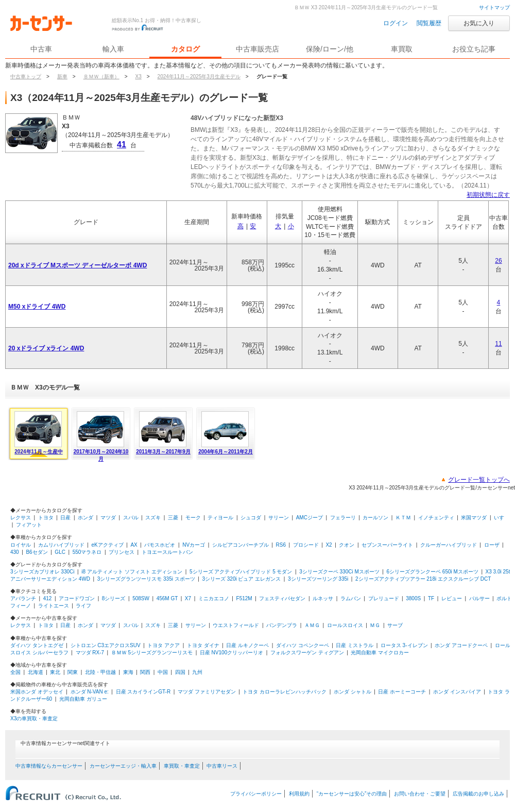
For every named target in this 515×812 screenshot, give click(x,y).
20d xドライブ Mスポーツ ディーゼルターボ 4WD (78, 265)
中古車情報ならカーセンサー (49, 766)
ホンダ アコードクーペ (461, 645)
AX (134, 545)
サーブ (395, 625)
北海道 (36, 672)
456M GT (167, 598)
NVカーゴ (194, 545)
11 (498, 344)
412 (48, 598)
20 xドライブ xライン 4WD (46, 348)
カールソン (375, 518)
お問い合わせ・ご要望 (420, 794)
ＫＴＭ (403, 518)
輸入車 (113, 49)
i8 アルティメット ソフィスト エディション (132, 572)
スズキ (153, 518)
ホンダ (85, 518)
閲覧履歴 (429, 23)
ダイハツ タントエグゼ (37, 645)
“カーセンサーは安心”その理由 (352, 794)
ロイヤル (21, 545)
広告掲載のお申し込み (478, 794)
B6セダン (37, 552)
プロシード (306, 545)
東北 (55, 672)
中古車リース (222, 766)
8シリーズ (114, 598)
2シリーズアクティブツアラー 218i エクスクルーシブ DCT (423, 579)
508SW (141, 598)
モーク (193, 518)
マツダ (108, 518)
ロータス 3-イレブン (404, 645)
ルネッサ (323, 598)
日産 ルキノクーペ (247, 645)
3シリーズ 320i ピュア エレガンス (241, 579)
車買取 (402, 49)
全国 (15, 672)
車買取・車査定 (182, 766)
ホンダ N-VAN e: (90, 692)
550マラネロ (87, 552)
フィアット (29, 525)
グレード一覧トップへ (479, 480)
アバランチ (23, 598)
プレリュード (384, 598)
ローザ (492, 545)
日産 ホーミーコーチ (402, 692)
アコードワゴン (77, 598)
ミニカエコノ (214, 598)
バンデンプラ (282, 625)
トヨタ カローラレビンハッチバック (285, 692)
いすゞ (502, 518)
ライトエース (54, 606)
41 (122, 145)
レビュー (452, 598)
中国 (163, 672)
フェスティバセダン (282, 598)
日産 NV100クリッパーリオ (231, 653)
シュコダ (251, 518)
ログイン (396, 23)
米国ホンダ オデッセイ (37, 692)
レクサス (21, 518)
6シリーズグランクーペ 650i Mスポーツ (433, 572)
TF (431, 598)
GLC (60, 552)
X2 (329, 545)
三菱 (173, 518)
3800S (413, 598)
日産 (65, 518)
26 (498, 261)
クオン (347, 545)
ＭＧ (375, 625)
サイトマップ (494, 7)
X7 (188, 598)
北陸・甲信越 (100, 672)
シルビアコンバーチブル (241, 545)
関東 (73, 672)
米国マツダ (474, 518)
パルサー (479, 598)
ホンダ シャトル (353, 692)
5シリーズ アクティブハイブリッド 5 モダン (241, 572)
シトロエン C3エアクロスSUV (106, 645)
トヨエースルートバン (167, 552)
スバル (131, 518)
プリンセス (122, 552)
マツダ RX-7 (90, 653)
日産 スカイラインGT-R (143, 692)
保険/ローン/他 (330, 49)
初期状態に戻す (488, 195)
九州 (197, 672)
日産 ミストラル (355, 645)
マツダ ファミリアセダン (207, 692)
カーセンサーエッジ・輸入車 (123, 766)
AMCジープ (310, 518)
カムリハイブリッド (61, 545)
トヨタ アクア (164, 645)
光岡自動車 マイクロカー (380, 653)
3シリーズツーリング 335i (318, 579)
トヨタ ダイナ (203, 645)
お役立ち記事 (474, 49)
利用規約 (299, 794)
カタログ (185, 49)
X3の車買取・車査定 (34, 718)
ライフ (83, 606)
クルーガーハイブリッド (449, 545)
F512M (244, 598)
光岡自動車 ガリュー (83, 699)
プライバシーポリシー (256, 794)
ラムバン (351, 598)
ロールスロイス (345, 625)
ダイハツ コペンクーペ (303, 645)
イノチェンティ (436, 518)
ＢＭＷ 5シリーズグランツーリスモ (152, 653)
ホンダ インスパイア (457, 692)
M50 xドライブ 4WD (37, 307)
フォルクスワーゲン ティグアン (307, 653)
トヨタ (46, 518)
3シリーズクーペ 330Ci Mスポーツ (339, 572)
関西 (145, 672)
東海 (128, 672)
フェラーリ (343, 518)
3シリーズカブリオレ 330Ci (42, 572)
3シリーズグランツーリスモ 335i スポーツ (146, 579)
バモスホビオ (160, 545)
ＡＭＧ (312, 625)
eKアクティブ (107, 545)
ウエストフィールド (236, 625)
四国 (180, 672)
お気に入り (479, 23)
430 (15, 552)
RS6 (281, 545)
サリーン (279, 518)
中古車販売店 (257, 49)
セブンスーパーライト (387, 545)
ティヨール (220, 518)
